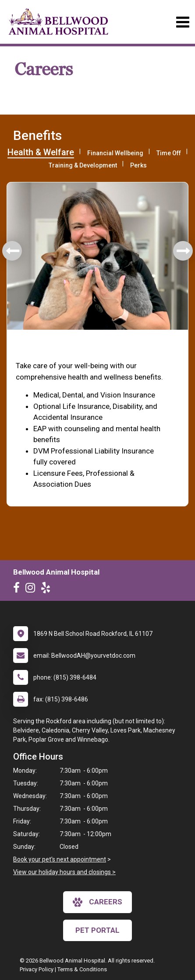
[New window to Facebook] (19, 589)
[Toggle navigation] (183, 22)
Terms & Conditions (82, 969)
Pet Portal (97, 930)
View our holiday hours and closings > (64, 872)
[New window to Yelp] (48, 589)
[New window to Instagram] (32, 589)
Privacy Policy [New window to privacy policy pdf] (37, 969)
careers (97, 902)
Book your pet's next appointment (60, 859)
